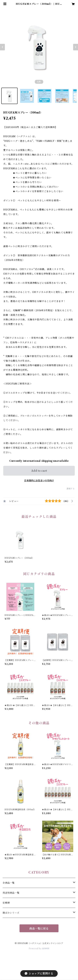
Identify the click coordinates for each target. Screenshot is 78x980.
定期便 (6, 903)
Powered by (39, 949)
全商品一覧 (9, 883)
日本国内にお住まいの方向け (39, 481)
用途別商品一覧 (11, 893)
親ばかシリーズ (11, 913)
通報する (71, 489)
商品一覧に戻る (39, 928)
